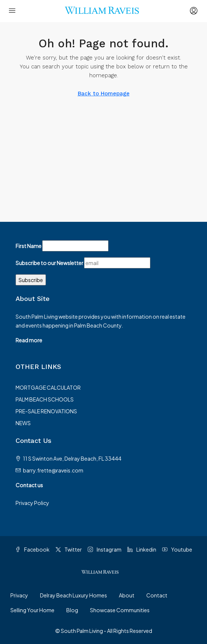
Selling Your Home (32, 610)
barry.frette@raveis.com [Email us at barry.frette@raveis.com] (53, 470)
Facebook (32, 549)
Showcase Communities (120, 610)
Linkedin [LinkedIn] (142, 549)
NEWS (23, 423)
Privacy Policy (32, 503)
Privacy (19, 595)
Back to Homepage (104, 94)
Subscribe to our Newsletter (49, 263)
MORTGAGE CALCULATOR (48, 387)
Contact (157, 595)
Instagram (105, 549)
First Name (29, 246)
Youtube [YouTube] (177, 549)
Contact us (29, 485)
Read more (29, 340)
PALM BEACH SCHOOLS (45, 399)
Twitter (69, 549)
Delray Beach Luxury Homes (74, 595)
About (127, 595)
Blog (72, 610)
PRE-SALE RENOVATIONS (46, 411)
